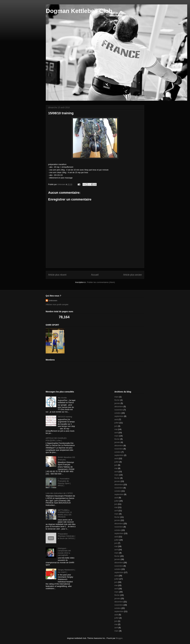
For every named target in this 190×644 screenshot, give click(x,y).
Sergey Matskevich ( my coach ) (66, 571)
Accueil (95, 275)
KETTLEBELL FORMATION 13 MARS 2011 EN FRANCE (65, 514)
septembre (119, 416)
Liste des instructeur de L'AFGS (59, 493)
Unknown (53, 301)
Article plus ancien (132, 275)
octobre (118, 413)
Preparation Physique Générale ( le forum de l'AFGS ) (66, 536)
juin (116, 426)
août (116, 419)
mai (116, 429)
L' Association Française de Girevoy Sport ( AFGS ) (64, 482)
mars (117, 397)
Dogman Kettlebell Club (79, 11)
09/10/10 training (65, 417)
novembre (119, 410)
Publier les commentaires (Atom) (101, 282)
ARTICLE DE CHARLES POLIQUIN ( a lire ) (56, 439)
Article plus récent (57, 275)
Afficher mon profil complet (57, 304)
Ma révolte (62, 398)
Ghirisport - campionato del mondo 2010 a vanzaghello (64, 552)
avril (116, 433)
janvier (117, 403)
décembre (119, 406)
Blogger (119, 638)
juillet (117, 423)
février (117, 400)
